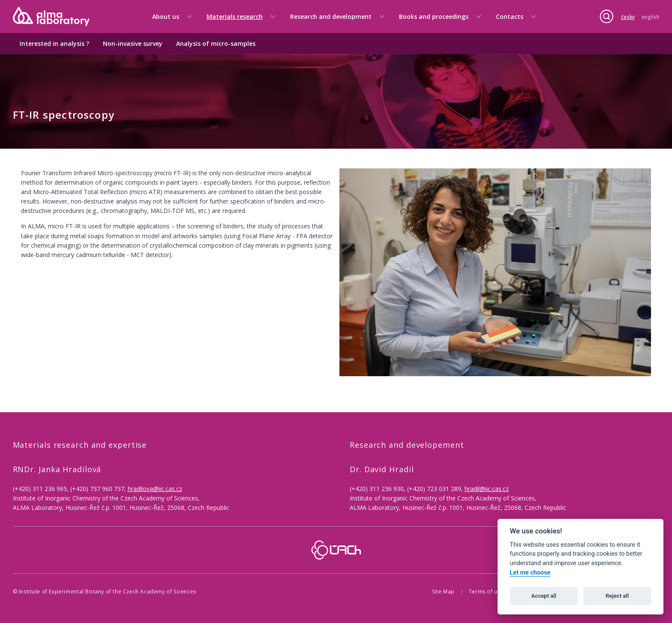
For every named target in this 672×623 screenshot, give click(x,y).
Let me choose (530, 573)
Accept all (544, 596)
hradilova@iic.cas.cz (155, 489)
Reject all (617, 596)
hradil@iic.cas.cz (487, 489)
